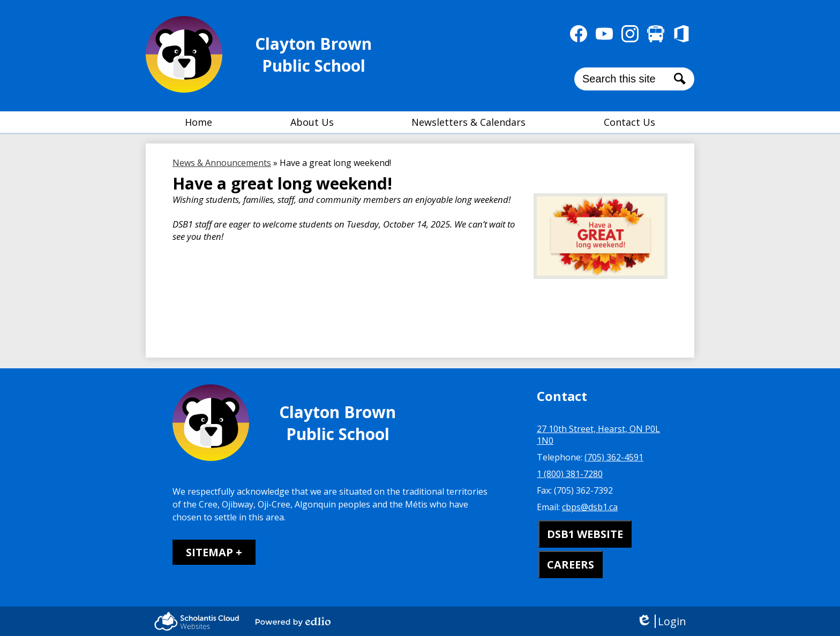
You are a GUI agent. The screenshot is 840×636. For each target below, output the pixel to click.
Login (661, 621)
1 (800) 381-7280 (570, 474)
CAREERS (571, 565)
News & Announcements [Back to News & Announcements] (222, 163)
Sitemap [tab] (209, 552)
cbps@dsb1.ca (590, 507)
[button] (312, 122)
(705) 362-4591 (614, 457)
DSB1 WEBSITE (585, 534)
